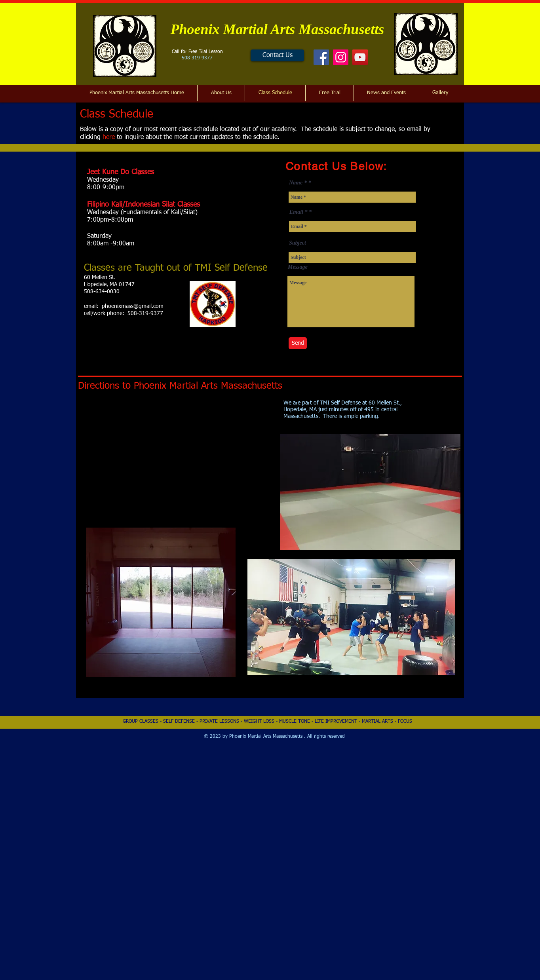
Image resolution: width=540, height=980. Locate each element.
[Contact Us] (277, 55)
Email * (299, 212)
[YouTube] (360, 57)
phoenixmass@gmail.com (133, 306)
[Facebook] (321, 57)
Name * (298, 183)
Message (298, 267)
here (109, 137)
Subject (298, 243)
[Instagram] (341, 57)
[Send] (298, 343)
